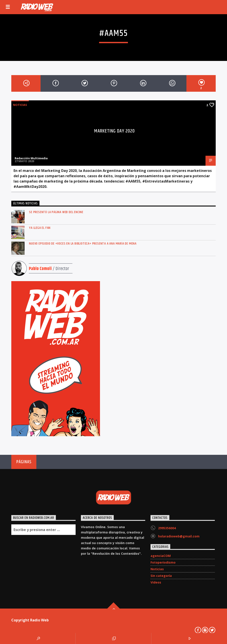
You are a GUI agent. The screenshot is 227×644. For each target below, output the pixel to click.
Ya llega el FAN (40, 228)
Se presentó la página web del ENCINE (56, 212)
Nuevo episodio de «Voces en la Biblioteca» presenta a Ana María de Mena (83, 244)
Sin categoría (161, 576)
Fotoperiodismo (163, 562)
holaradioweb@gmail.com (179, 536)
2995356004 (167, 528)
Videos (156, 582)
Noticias (20, 105)
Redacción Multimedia (31, 158)
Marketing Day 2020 (114, 131)
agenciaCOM (161, 556)
